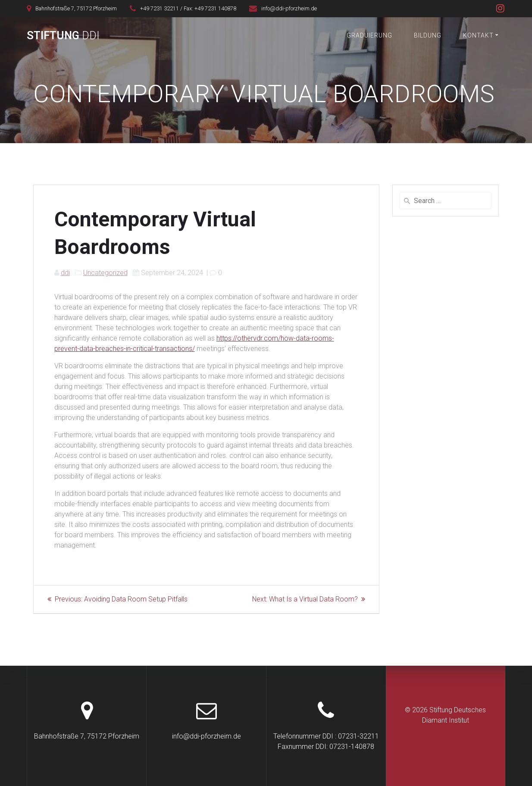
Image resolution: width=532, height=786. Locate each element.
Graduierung (369, 35)
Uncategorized (105, 273)
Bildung (428, 35)
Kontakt (478, 35)
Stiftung (63, 36)
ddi (65, 273)
